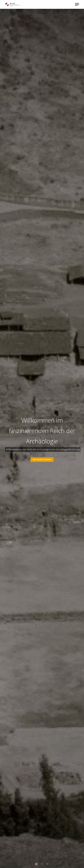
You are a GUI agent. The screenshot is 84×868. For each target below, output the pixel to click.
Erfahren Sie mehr (42, 460)
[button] (77, 4)
